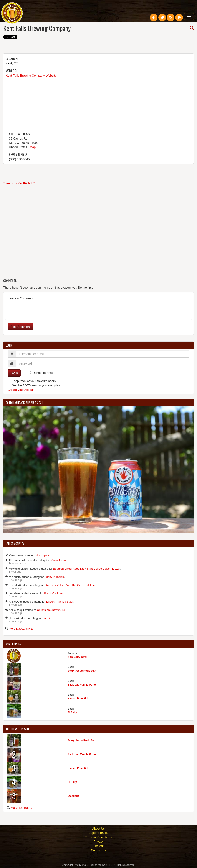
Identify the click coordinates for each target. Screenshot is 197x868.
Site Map (98, 846)
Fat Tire (47, 618)
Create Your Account (22, 390)
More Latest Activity (21, 629)
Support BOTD (99, 833)
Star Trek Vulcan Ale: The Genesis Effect (70, 585)
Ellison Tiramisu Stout (60, 602)
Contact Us (98, 850)
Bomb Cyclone (53, 593)
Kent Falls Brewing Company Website (31, 76)
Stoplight (73, 796)
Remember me (43, 373)
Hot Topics (42, 555)
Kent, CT (12, 63)
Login (14, 373)
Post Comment (21, 327)
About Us (99, 829)
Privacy (99, 842)
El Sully (72, 712)
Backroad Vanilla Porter (82, 685)
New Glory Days (77, 657)
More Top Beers (21, 808)
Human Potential (78, 699)
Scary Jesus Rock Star (82, 671)
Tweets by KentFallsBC (19, 183)
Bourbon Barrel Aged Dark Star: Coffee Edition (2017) (87, 569)
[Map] (33, 147)
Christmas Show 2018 (51, 610)
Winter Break (58, 560)
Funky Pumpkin (54, 577)
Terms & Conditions (98, 837)
